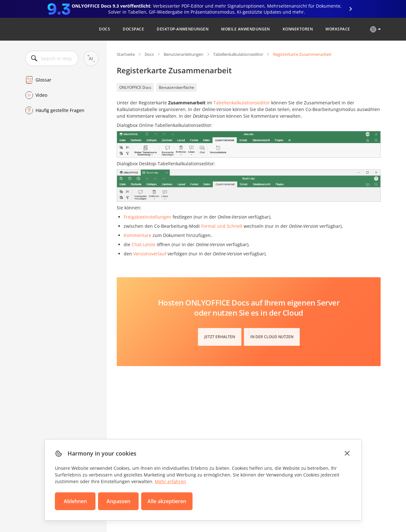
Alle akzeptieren (167, 501)
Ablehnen (75, 501)
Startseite (126, 54)
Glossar (43, 80)
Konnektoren (298, 29)
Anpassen (118, 501)
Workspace (338, 29)
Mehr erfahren (170, 481)
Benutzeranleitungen (183, 54)
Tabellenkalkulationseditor (238, 54)
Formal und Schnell (222, 226)
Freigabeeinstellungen (147, 217)
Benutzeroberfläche (177, 87)
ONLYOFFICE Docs (135, 87)
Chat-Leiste (144, 244)
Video (41, 95)
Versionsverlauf (150, 254)
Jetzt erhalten (220, 337)
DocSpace (133, 29)
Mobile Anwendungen (246, 29)
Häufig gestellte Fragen (60, 110)
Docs (105, 29)
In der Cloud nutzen (272, 337)
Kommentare (138, 235)
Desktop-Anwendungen (183, 29)
